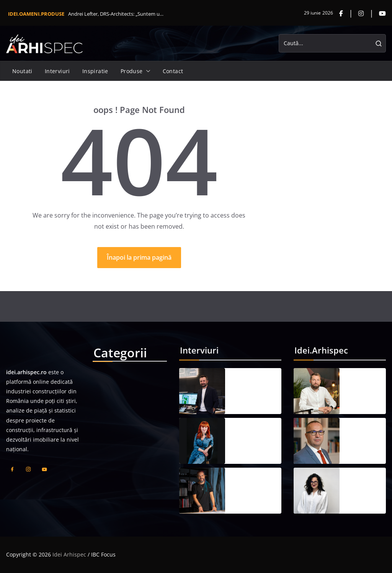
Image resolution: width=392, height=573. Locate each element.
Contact (173, 71)
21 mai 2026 (361, 402)
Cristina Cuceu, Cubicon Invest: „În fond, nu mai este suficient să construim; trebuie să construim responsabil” (254, 436)
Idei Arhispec (69, 554)
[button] (147, 71)
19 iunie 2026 (248, 402)
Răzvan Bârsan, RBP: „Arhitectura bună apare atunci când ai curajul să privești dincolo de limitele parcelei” (256, 486)
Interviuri (57, 71)
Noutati (22, 71)
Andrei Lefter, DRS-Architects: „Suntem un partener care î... (117, 14)
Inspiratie (95, 71)
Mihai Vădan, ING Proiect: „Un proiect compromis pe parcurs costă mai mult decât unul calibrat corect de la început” (364, 386)
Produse (132, 71)
